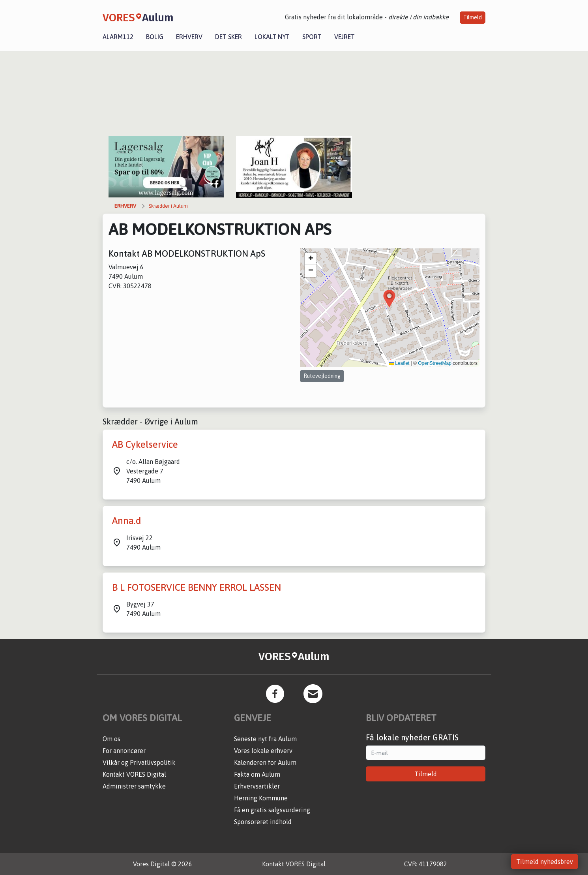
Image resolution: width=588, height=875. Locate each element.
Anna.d (127, 521)
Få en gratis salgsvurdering (272, 810)
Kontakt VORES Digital (134, 774)
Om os (111, 739)
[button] (389, 299)
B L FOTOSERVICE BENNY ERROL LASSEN (197, 587)
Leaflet (399, 363)
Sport (312, 37)
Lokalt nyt (272, 37)
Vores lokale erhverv (263, 751)
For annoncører (124, 751)
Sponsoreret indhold (263, 822)
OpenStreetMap (435, 363)
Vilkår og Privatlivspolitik (139, 762)
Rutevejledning (322, 376)
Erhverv (189, 37)
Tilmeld (473, 17)
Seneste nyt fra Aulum (265, 739)
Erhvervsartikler (257, 786)
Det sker (228, 37)
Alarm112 (118, 37)
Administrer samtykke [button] (134, 786)
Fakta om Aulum (257, 774)
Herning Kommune (261, 798)
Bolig (155, 37)
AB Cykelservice (145, 444)
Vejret (345, 37)
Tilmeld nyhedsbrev (545, 862)
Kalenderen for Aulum (265, 762)
